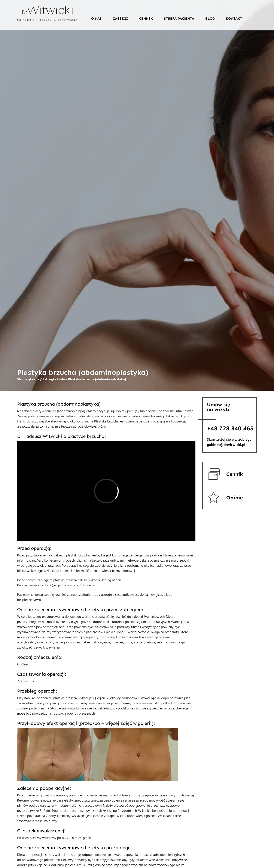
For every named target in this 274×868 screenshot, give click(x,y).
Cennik (146, 18)
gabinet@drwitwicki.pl (226, 445)
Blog (210, 18)
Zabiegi (120, 18)
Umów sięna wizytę (219, 407)
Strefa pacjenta (179, 18)
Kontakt (234, 18)
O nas (96, 18)
